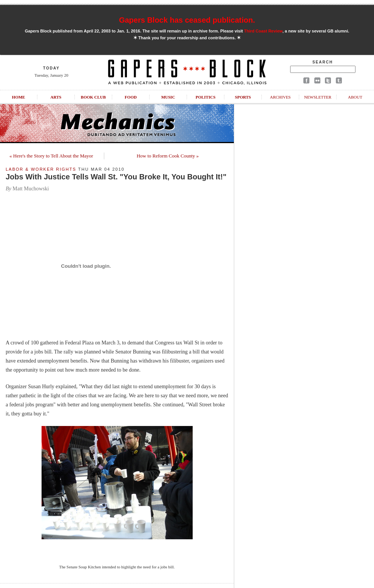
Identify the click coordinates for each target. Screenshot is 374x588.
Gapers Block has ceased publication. (187, 20)
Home (19, 97)
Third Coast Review (263, 31)
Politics (206, 97)
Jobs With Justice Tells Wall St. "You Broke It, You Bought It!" (116, 177)
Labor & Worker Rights (41, 169)
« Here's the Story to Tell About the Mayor (51, 156)
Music (168, 97)
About (355, 97)
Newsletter (318, 97)
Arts (56, 97)
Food (131, 97)
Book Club (93, 97)
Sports (243, 97)
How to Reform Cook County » (168, 156)
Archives (280, 97)
